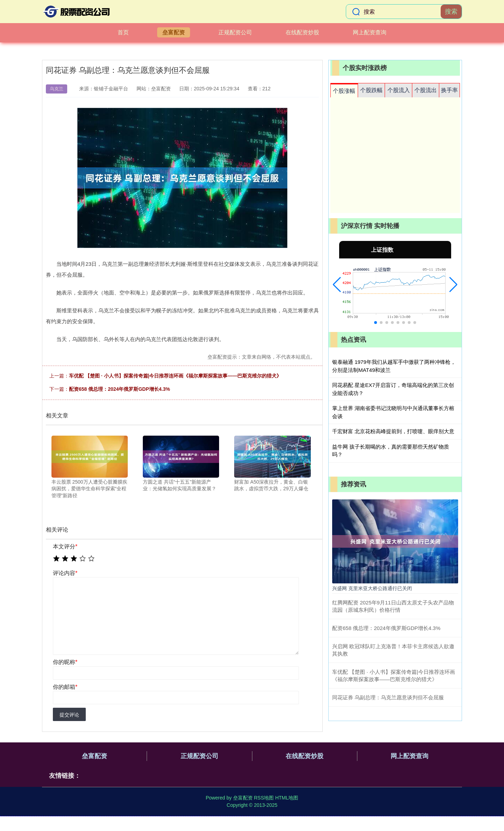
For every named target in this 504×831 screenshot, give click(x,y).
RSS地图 (264, 798)
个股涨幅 (344, 91)
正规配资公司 (235, 32)
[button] (337, 285)
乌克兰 (57, 89)
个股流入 (399, 90)
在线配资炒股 (302, 32)
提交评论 (69, 715)
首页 (123, 32)
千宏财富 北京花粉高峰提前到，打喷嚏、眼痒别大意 (393, 431)
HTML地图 (287, 798)
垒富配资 (174, 32)
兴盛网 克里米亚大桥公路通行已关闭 (372, 588)
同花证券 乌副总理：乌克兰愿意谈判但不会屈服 (388, 697)
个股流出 (426, 90)
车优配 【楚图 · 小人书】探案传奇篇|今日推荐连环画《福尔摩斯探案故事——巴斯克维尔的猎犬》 (175, 376)
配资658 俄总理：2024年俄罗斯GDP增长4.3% (120, 389)
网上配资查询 (370, 32)
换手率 (449, 90)
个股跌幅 (371, 90)
